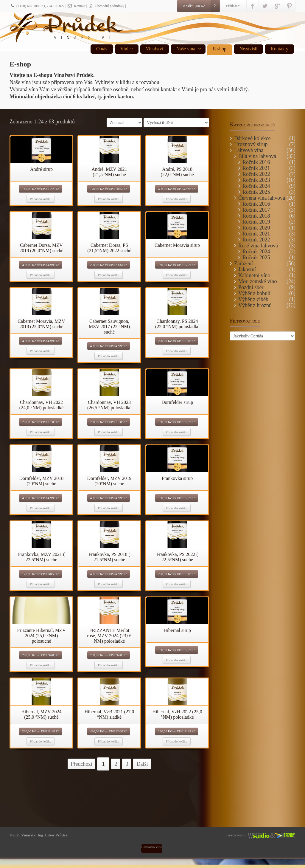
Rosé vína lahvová (258, 246)
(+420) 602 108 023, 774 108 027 (37, 6)
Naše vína (189, 49)
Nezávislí (248, 49)
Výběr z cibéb (253, 299)
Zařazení (243, 263)
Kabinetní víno (254, 275)
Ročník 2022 (256, 174)
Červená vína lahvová (262, 198)
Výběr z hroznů (255, 305)
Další (142, 764)
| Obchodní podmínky (105, 6)
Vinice (127, 49)
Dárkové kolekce (252, 138)
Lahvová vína (249, 150)
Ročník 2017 (256, 210)
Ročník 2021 (256, 168)
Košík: (201, 6)
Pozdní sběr (251, 287)
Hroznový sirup (251, 144)
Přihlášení (233, 6)
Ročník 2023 (256, 180)
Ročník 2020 (256, 228)
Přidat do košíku (41, 199)
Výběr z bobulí (254, 293)
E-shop (220, 49)
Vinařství (155, 49)
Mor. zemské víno (257, 281)
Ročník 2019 (256, 222)
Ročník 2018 (256, 216)
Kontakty (279, 49)
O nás (102, 49)
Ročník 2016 (256, 162)
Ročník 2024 (256, 186)
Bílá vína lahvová (257, 156)
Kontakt (76, 6)
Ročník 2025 (256, 192)
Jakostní (247, 269)
